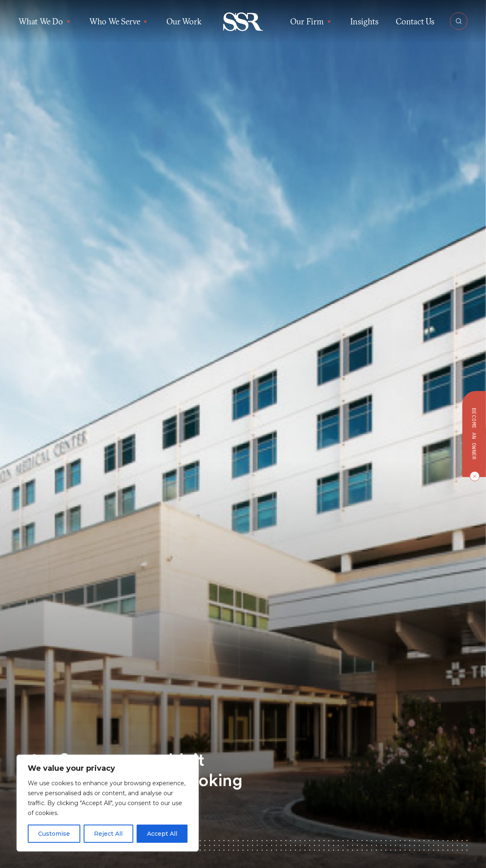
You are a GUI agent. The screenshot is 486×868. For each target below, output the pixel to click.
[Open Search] (459, 21)
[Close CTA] (473, 476)
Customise (54, 834)
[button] (243, 22)
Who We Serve (119, 22)
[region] (108, 803)
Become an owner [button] (474, 434)
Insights (364, 21)
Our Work (184, 21)
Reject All (108, 834)
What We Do (45, 22)
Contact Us (415, 21)
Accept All (162, 834)
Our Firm (311, 22)
